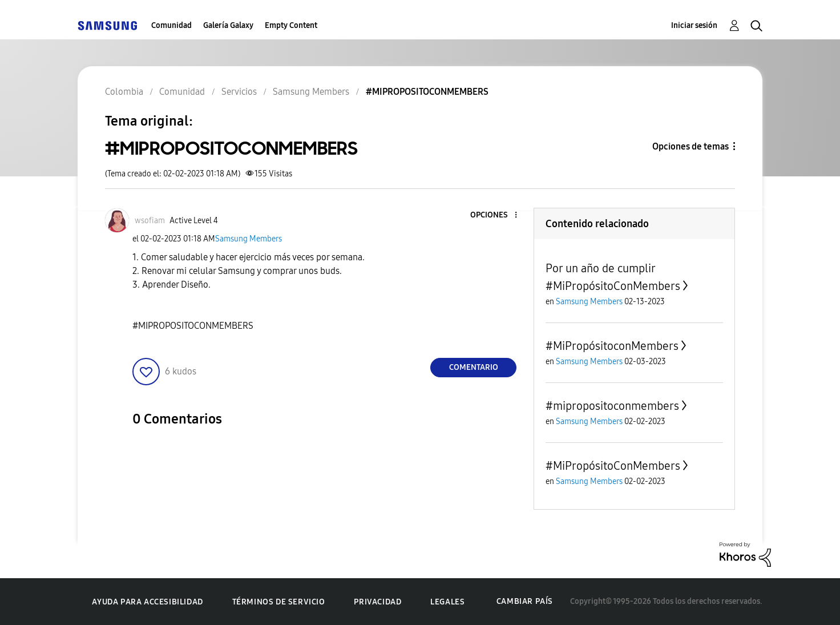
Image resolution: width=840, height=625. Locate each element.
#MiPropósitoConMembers (613, 466)
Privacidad (377, 602)
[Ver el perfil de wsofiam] (150, 221)
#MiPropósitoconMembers (612, 346)
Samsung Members (249, 239)
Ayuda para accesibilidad (147, 602)
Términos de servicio (279, 602)
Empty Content (291, 25)
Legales (447, 602)
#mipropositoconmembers (612, 406)
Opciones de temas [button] (690, 146)
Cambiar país (525, 601)
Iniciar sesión (694, 25)
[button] (497, 215)
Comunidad (171, 25)
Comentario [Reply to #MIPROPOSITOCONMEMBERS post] (474, 367)
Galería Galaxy (228, 25)
